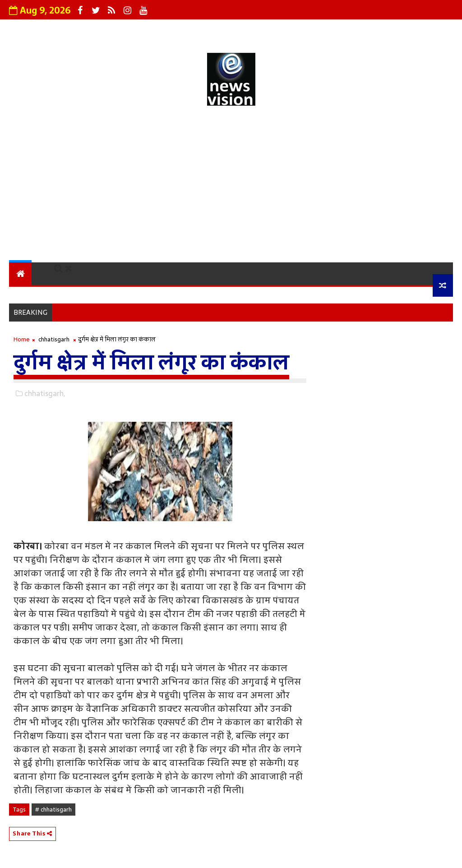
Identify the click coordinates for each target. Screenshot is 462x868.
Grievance (148, 29)
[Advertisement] (231, 186)
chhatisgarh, (45, 393)
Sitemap (428, 29)
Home (22, 339)
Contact (272, 29)
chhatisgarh (54, 339)
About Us (93, 29)
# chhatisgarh (53, 810)
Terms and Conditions (349, 29)
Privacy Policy (212, 29)
